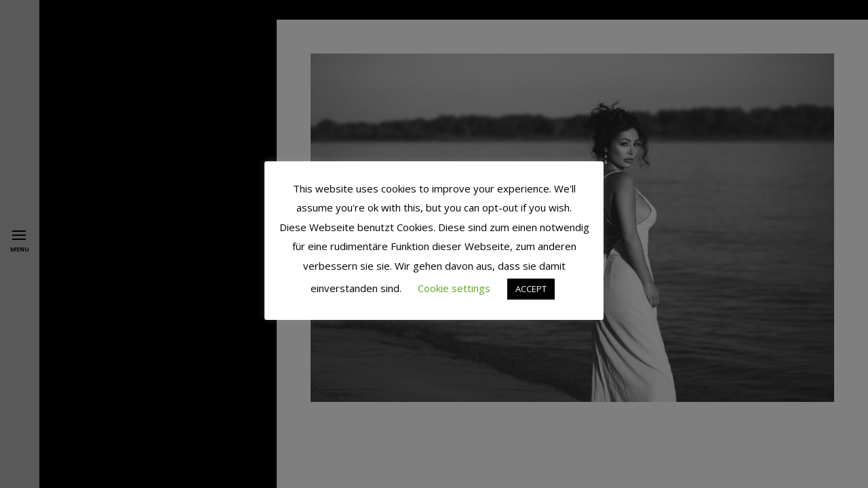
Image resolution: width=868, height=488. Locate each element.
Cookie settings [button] (454, 288)
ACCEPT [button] (531, 289)
